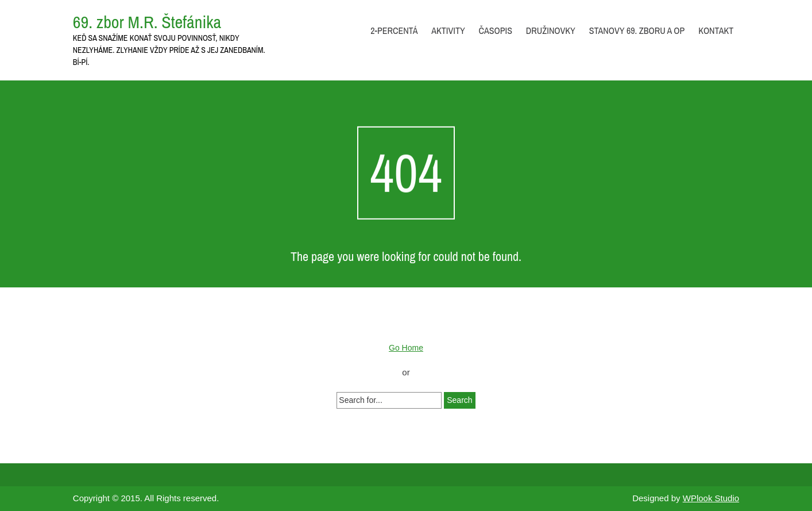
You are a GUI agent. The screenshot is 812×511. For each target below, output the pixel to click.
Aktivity (448, 30)
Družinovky (551, 30)
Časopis (496, 30)
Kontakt (716, 30)
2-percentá (394, 30)
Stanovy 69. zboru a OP (637, 30)
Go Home (406, 348)
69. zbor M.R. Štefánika (147, 22)
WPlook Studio (711, 498)
